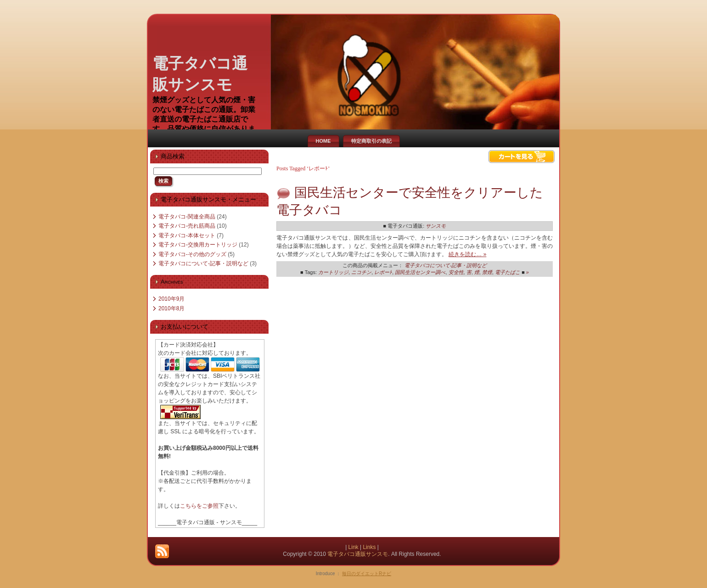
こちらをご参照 (199, 506)
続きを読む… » (467, 254)
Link (353, 547)
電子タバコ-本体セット (187, 235)
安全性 (456, 272)
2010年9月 (171, 299)
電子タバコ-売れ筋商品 (187, 226)
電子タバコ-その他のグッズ (192, 254)
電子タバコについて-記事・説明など (203, 263)
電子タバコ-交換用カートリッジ (198, 245)
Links (369, 547)
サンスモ (436, 226)
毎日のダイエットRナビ (367, 574)
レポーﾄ (383, 272)
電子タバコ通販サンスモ (358, 554)
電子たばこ (508, 272)
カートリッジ (333, 272)
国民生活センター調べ (420, 272)
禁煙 (487, 272)
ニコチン (361, 272)
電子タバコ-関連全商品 (187, 217)
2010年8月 (171, 308)
